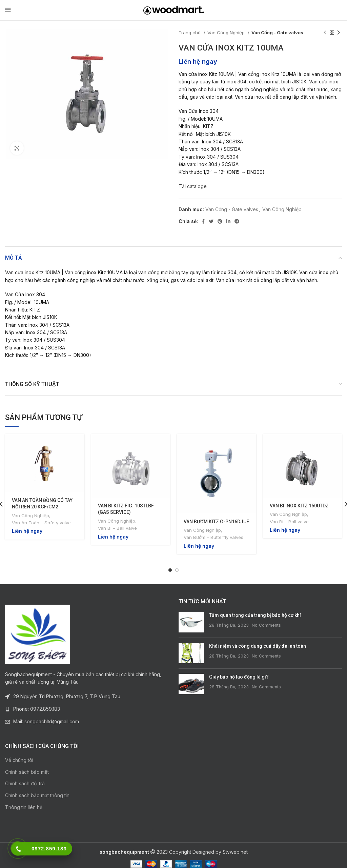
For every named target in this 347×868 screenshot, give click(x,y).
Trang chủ (190, 33)
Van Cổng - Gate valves (277, 33)
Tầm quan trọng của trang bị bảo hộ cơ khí (255, 609)
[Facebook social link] (203, 221)
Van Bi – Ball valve (117, 528)
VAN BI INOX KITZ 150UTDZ (299, 506)
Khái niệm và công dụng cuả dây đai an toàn (258, 640)
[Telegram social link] (237, 221)
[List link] (87, 702)
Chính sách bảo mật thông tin (37, 789)
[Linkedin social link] (228, 221)
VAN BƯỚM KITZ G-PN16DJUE (216, 522)
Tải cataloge (193, 186)
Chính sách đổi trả (25, 777)
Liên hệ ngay (198, 61)
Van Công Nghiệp (227, 33)
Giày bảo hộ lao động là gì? (239, 670)
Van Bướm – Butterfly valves (213, 537)
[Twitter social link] (211, 221)
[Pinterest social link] (220, 221)
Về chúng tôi (19, 754)
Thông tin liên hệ (24, 800)
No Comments (266, 618)
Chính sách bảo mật (27, 765)
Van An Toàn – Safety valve (41, 523)
